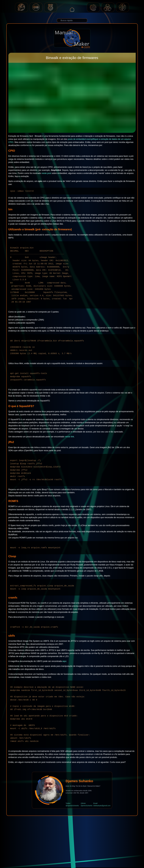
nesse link (69, 437)
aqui (64, 661)
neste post (46, 173)
